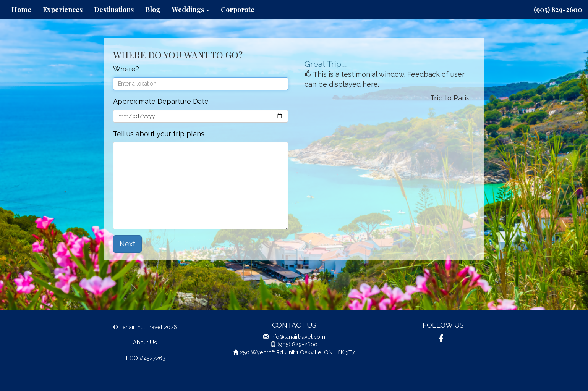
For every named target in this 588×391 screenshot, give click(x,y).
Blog (153, 10)
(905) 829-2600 (558, 10)
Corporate (238, 10)
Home (21, 10)
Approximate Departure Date (161, 101)
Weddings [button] (191, 10)
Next (127, 244)
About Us (145, 342)
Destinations (114, 10)
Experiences (63, 10)
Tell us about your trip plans (159, 134)
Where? (126, 69)
